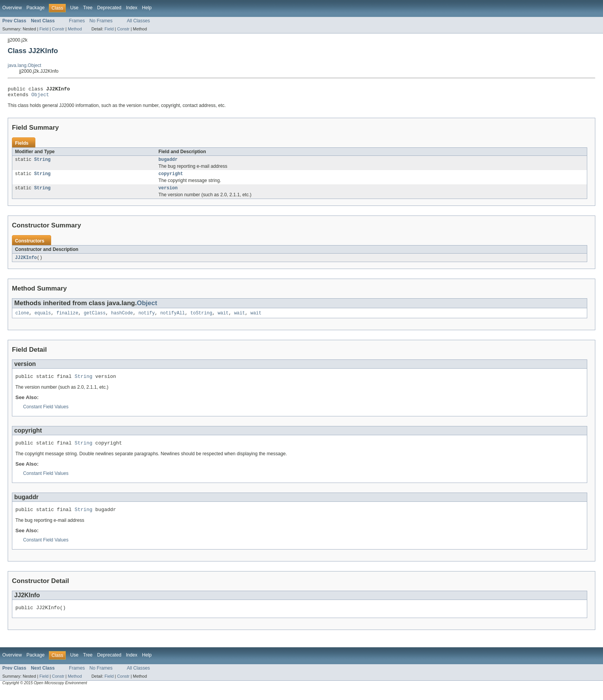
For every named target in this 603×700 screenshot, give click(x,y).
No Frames (101, 21)
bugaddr (168, 162)
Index (132, 8)
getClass (95, 319)
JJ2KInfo (26, 262)
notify (147, 319)
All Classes (138, 21)
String (42, 162)
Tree (88, 8)
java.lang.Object (24, 65)
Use (74, 8)
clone (22, 319)
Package (36, 8)
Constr (58, 29)
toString (201, 319)
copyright (171, 177)
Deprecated (109, 8)
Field (44, 29)
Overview (12, 8)
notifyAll (173, 319)
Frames (77, 21)
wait (223, 319)
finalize (67, 319)
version (168, 192)
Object (40, 97)
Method (75, 29)
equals (43, 319)
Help (147, 8)
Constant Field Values (46, 414)
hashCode (122, 319)
